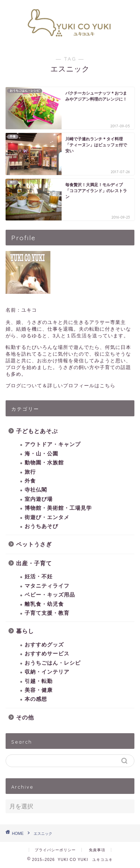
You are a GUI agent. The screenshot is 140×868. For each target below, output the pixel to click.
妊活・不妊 (39, 577)
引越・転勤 (39, 681)
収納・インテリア (47, 672)
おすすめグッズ (44, 645)
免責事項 (97, 850)
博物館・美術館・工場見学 (58, 508)
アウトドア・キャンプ (53, 444)
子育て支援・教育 (47, 613)
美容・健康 (39, 690)
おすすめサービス (47, 654)
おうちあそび (41, 526)
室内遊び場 (39, 499)
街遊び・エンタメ (47, 517)
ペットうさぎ (34, 544)
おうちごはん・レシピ (53, 663)
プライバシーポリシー (55, 850)
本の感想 (36, 699)
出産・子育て (34, 563)
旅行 (30, 472)
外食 (30, 481)
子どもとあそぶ (37, 431)
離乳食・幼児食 (44, 604)
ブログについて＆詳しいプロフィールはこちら (60, 386)
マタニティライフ (47, 586)
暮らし (25, 631)
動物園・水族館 (44, 463)
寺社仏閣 (36, 490)
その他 (25, 717)
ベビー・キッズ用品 (50, 595)
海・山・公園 (41, 454)
